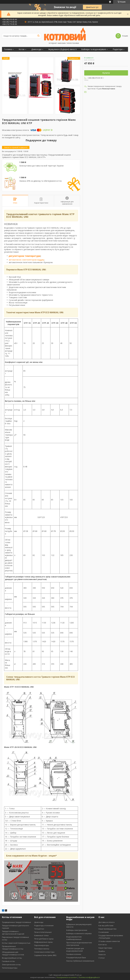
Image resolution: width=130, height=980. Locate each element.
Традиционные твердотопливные (17, 922)
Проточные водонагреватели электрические (79, 944)
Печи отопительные (43, 932)
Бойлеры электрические (77, 930)
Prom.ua (78, 975)
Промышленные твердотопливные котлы (13, 948)
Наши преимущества (107, 929)
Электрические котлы (11, 965)
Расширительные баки (76, 958)
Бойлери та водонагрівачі (94, 49)
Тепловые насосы (42, 949)
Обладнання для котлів (15, 54)
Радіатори (118, 49)
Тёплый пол (39, 929)
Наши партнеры (105, 948)
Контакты (103, 945)
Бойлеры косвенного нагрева (79, 933)
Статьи (101, 958)
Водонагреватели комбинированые (74, 938)
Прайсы (102, 951)
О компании (104, 932)
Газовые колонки (74, 954)
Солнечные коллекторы (44, 952)
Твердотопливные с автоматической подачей (13, 933)
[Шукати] (38, 36)
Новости (102, 954)
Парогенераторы (42, 945)
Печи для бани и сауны (44, 939)
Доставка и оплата (106, 922)
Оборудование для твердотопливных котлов (13, 953)
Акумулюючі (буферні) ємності (62, 49)
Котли (22, 49)
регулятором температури (25, 256)
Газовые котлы (8, 961)
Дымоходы (39, 922)
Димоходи (36, 49)
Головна (8, 49)
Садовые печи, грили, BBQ (45, 955)
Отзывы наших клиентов (109, 941)
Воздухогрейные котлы (12, 958)
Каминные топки (41, 935)
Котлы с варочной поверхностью (16, 943)
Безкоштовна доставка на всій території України (41, 166)
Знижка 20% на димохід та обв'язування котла (40, 181)
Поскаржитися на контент (67, 977)
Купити (106, 73)
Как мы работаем (106, 926)
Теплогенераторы (10, 968)
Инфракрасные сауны (43, 942)
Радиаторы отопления (44, 926)
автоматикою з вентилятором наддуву (26, 260)
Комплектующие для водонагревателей (75, 950)
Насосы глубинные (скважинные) (80, 961)
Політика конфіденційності (89, 977)
